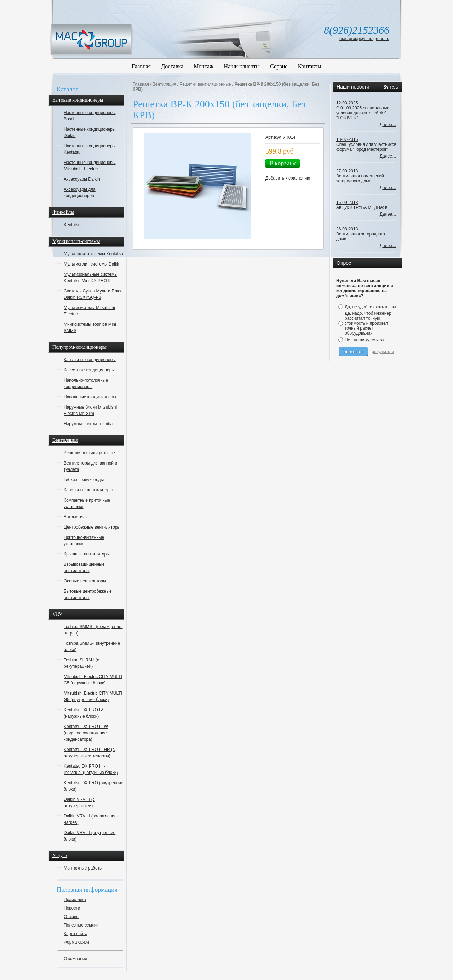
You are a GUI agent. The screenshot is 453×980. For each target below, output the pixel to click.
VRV (57, 614)
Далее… (388, 125)
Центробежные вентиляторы (92, 527)
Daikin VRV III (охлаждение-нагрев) (91, 819)
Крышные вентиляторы (87, 554)
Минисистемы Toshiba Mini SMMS (90, 327)
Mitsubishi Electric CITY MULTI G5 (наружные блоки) (93, 680)
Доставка (172, 66)
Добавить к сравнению (288, 178)
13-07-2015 (347, 139)
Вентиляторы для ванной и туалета (90, 466)
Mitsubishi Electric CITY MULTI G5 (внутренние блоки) (93, 696)
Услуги (60, 856)
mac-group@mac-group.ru (364, 39)
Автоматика (75, 517)
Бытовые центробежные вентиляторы (88, 594)
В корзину (283, 163)
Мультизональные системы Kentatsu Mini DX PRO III (91, 278)
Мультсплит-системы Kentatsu (93, 254)
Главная (141, 66)
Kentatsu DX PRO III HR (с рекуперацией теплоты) (89, 753)
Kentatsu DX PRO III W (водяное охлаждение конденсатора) (86, 733)
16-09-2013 (347, 203)
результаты (383, 352)
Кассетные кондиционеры (89, 370)
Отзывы (71, 917)
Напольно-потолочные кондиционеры (86, 383)
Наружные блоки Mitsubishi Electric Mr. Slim (90, 410)
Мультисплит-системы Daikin (92, 264)
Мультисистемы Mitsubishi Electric (89, 311)
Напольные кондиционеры (90, 397)
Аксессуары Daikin (82, 179)
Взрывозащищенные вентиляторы (84, 568)
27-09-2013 (347, 171)
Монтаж (204, 66)
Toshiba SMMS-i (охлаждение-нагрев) (93, 630)
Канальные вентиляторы (88, 490)
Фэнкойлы (63, 212)
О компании (75, 959)
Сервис (279, 66)
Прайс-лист (75, 900)
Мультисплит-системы (76, 241)
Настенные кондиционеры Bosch (90, 116)
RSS (394, 87)
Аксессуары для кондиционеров (80, 193)
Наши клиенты (242, 66)
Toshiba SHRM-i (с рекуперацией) (81, 663)
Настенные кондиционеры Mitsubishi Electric (90, 166)
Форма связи (76, 942)
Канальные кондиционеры (90, 360)
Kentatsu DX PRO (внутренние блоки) (94, 786)
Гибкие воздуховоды (84, 480)
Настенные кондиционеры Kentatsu (90, 149)
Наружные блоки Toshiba (88, 424)
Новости (72, 908)
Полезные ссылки (81, 925)
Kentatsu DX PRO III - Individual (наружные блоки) (91, 769)
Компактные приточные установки (87, 503)
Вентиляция (65, 440)
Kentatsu (72, 225)
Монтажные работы (83, 868)
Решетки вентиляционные (89, 453)
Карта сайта (76, 934)
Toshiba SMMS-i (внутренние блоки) (92, 646)
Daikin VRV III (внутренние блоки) (90, 836)
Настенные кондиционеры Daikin (90, 132)
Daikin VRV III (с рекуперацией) (79, 803)
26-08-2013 (347, 229)
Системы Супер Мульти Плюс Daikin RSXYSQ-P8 (93, 294)
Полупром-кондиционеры (79, 347)
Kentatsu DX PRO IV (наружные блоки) (83, 713)
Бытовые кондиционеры (78, 100)
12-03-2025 (347, 103)
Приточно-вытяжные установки (84, 541)
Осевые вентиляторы (85, 581)
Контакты (310, 66)
